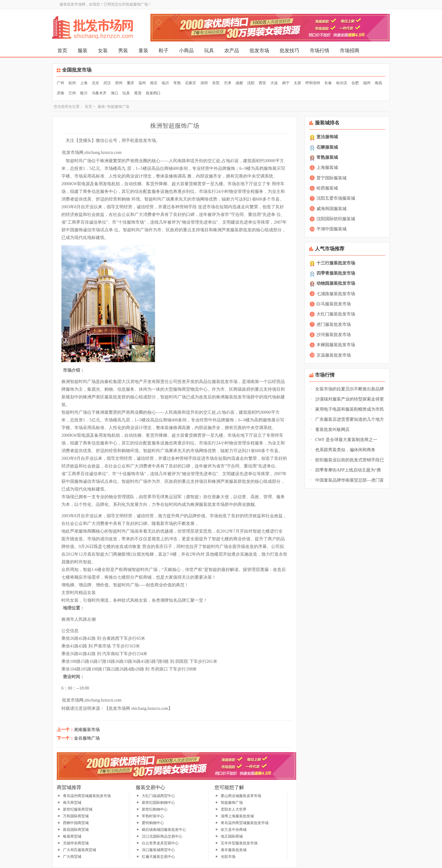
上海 (84, 83)
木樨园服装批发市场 (336, 345)
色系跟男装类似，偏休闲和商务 (345, 450)
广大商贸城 (72, 857)
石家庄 (191, 83)
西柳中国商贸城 (76, 823)
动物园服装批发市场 (336, 283)
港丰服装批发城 (234, 850)
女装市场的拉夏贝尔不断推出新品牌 (350, 389)
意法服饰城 (327, 137)
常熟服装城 (327, 157)
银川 (84, 93)
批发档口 (153, 93)
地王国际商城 (232, 836)
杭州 (72, 83)
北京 (95, 83)
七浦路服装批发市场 (336, 294)
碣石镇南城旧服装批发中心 (164, 830)
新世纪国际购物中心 (158, 803)
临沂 (165, 83)
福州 (367, 83)
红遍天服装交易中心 (158, 857)
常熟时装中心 (153, 816)
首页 (62, 51)
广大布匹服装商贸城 (79, 850)
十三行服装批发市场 (336, 263)
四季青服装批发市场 (336, 273)
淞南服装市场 (87, 730)
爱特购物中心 (153, 823)
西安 (262, 83)
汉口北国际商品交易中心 (162, 836)
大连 (274, 83)
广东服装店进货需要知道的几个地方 (350, 419)
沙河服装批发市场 (334, 335)
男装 (123, 51)
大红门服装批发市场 (336, 314)
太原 (297, 83)
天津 (227, 83)
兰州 (72, 93)
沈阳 (251, 83)
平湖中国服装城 (331, 229)
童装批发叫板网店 (332, 430)
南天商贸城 (72, 803)
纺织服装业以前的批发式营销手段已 (350, 460)
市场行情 (320, 51)
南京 (154, 83)
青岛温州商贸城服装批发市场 (87, 796)
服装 (83, 51)
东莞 (216, 83)
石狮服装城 (327, 147)
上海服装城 (327, 168)
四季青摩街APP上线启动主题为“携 (348, 470)
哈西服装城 (327, 188)
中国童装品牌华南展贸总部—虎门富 (350, 480)
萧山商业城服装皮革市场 (241, 796)
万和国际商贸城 (76, 816)
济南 (60, 93)
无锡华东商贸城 (76, 843)
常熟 (177, 83)
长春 (328, 83)
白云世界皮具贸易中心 (160, 843)
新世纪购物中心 (155, 809)
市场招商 (350, 51)
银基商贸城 (72, 836)
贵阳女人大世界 (234, 809)
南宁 (286, 83)
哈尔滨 (342, 83)
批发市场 (259, 51)
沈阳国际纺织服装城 (336, 219)
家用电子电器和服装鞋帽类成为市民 (350, 409)
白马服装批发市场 (334, 304)
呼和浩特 (313, 83)
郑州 (119, 83)
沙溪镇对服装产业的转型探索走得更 (350, 399)
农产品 (232, 51)
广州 (60, 83)
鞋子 (164, 51)
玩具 (209, 51)
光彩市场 (228, 857)
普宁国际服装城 (331, 178)
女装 (103, 51)
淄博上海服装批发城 (237, 816)
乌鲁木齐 (99, 93)
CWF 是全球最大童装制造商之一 (346, 440)
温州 (142, 83)
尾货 (138, 93)
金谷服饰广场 (87, 738)
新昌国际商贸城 (76, 830)
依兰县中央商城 (234, 830)
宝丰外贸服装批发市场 (239, 843)
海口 (114, 93)
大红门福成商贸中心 (158, 796)
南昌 (378, 83)
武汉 (107, 83)
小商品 (186, 51)
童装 (143, 51)
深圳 (204, 83)
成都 (239, 83)
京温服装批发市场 (334, 355)
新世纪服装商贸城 (78, 809)
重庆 (130, 83)
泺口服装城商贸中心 (158, 850)
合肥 (355, 83)
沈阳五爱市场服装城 (336, 198)
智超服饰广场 (232, 803)
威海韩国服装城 (331, 209)
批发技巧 (289, 51)
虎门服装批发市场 (334, 325)
